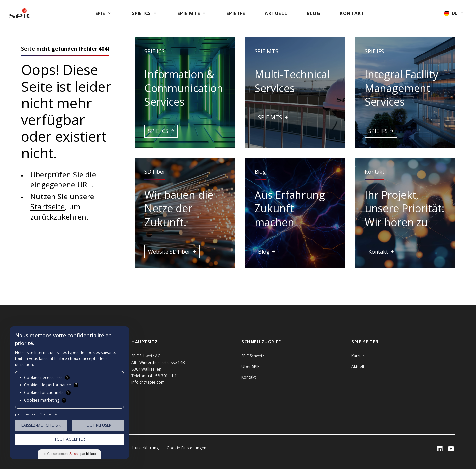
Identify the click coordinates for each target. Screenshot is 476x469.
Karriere (359, 356)
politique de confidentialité (36, 414)
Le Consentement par (70, 454)
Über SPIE (250, 366)
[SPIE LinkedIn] (440, 449)
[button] (185, 92)
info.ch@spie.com (148, 382)
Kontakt (248, 377)
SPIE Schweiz (253, 356)
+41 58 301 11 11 (163, 376)
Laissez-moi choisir (41, 425)
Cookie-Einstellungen (186, 448)
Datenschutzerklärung (138, 448)
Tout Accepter (70, 439)
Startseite (48, 206)
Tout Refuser (98, 425)
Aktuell (358, 366)
